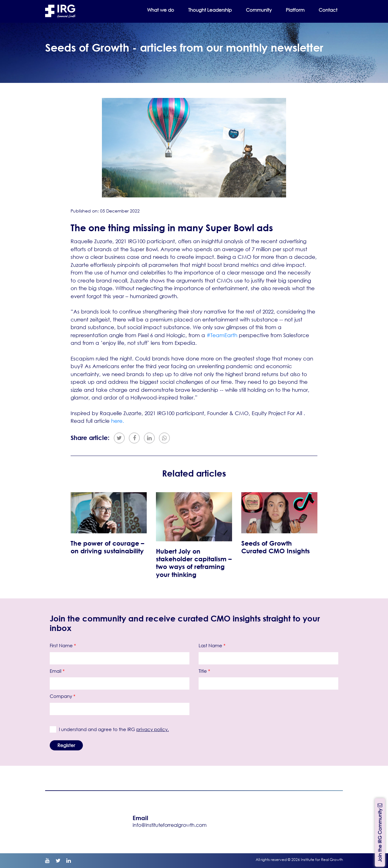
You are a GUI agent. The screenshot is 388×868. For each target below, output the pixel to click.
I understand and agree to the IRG (112, 729)
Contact (328, 10)
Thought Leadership (210, 10)
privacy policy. (153, 729)
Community (259, 10)
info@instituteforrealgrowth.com (170, 825)
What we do (161, 10)
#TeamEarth (222, 335)
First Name (63, 645)
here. (118, 421)
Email (57, 671)
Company (62, 696)
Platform (295, 10)
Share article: (90, 438)
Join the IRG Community (380, 832)
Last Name (212, 645)
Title (204, 671)
